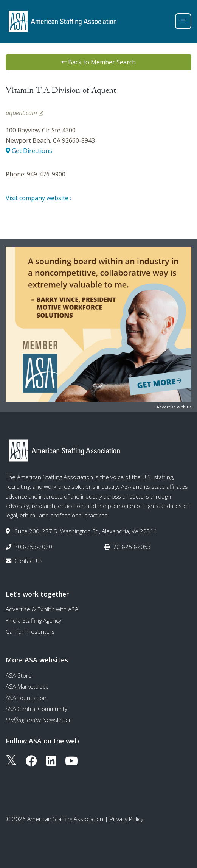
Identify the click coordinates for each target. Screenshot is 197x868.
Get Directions (29, 151)
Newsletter (38, 720)
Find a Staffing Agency (33, 620)
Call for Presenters (30, 631)
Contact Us (29, 561)
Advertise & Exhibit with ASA (42, 609)
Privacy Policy (126, 819)
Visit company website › (39, 198)
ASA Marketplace (27, 686)
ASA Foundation (26, 698)
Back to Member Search (98, 62)
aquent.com (24, 113)
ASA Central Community (36, 709)
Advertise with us (174, 407)
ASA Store (19, 675)
